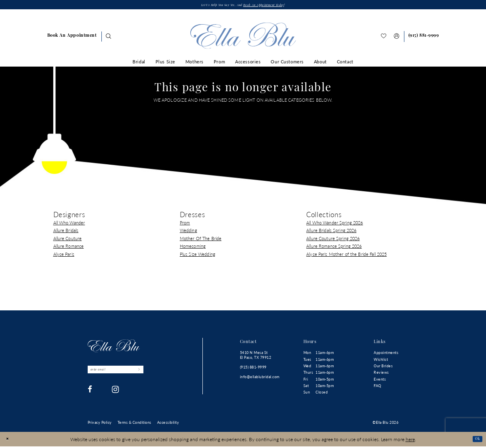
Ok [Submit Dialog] (476, 440)
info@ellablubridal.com (260, 378)
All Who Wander (69, 224)
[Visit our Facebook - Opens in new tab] (90, 394)
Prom (185, 224)
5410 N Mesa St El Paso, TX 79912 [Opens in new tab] (256, 357)
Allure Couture (68, 240)
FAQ (378, 387)
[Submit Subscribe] (160, 372)
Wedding (188, 232)
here (410, 440)
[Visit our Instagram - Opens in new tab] (116, 394)
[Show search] (108, 38)
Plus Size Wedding (198, 255)
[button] (397, 38)
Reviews (381, 374)
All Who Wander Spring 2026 (335, 224)
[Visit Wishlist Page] (384, 38)
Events (380, 380)
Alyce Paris (64, 255)
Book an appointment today (272, 6)
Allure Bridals (66, 232)
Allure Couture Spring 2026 (333, 240)
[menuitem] (72, 38)
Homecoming (193, 248)
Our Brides (383, 367)
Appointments (386, 354)
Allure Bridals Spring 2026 (331, 232)
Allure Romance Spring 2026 (334, 248)
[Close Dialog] (9, 441)
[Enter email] (127, 372)
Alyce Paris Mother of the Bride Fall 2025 (346, 255)
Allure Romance (69, 248)
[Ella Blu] (243, 37)
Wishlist (381, 361)
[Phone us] (423, 38)
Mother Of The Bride (201, 240)
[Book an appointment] (72, 38)
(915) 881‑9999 (253, 369)
